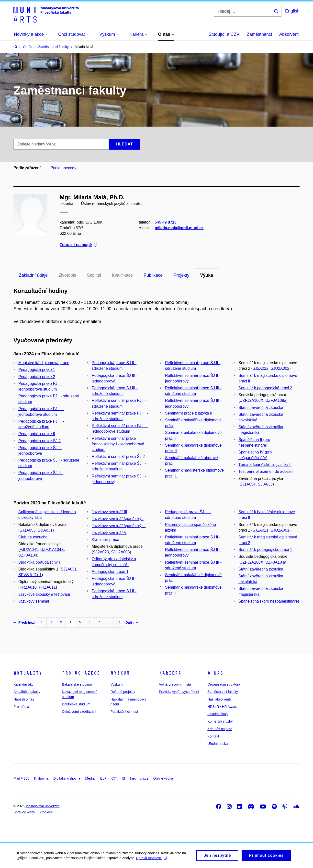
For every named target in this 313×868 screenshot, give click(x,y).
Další (132, 622)
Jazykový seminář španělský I (118, 519)
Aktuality (28, 673)
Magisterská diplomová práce (44, 363)
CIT (114, 778)
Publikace (153, 275)
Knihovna (41, 778)
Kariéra (170, 673)
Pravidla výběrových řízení (179, 692)
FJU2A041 (29, 550)
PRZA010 (28, 587)
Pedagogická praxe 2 (37, 377)
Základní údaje (33, 275)
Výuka (207, 275)
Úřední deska (218, 744)
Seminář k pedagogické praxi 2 (265, 388)
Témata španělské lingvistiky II (265, 465)
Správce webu (24, 812)
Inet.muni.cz (139, 778)
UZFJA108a (276, 400)
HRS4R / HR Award (222, 707)
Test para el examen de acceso (265, 471)
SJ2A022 (261, 368)
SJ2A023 (101, 552)
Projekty (181, 275)
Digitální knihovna (67, 778)
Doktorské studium (76, 704)
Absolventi (289, 34)
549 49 (166, 222)
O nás (215, 673)
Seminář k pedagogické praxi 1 (265, 550)
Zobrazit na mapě (78, 245)
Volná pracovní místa (175, 684)
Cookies (47, 812)
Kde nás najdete (220, 729)
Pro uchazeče (81, 673)
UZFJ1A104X (52, 550)
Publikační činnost (124, 712)
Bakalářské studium (77, 684)
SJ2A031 (69, 569)
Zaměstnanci (259, 34)
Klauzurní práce (105, 540)
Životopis (67, 275)
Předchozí (24, 622)
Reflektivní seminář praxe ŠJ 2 (118, 457)
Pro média (21, 707)
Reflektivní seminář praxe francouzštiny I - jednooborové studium (118, 444)
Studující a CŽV (224, 34)
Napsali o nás (24, 699)
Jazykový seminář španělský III (119, 526)
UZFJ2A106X (251, 400)
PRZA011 (47, 587)
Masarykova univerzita (42, 806)
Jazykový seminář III (109, 512)
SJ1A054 (248, 484)
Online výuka (163, 778)
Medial (90, 778)
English (292, 11)
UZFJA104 (28, 555)
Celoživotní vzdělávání (79, 712)
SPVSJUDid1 (30, 575)
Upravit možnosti (152, 860)
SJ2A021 (261, 530)
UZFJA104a (276, 562)
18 (118, 622)
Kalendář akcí (24, 684)
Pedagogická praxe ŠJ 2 (39, 441)
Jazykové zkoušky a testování (44, 594)
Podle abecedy (63, 168)
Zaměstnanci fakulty (223, 692)
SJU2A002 (280, 368)
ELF (103, 778)
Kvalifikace (122, 275)
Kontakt (213, 736)
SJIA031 (45, 530)
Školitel (94, 275)
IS (123, 778)
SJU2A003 (120, 552)
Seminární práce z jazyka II (189, 413)
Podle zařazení (27, 168)
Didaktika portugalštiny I (39, 562)
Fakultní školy (218, 714)
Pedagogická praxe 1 (37, 370)
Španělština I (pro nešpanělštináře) (269, 601)
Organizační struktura (224, 684)
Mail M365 (21, 778)
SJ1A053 (28, 530)
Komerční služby (220, 721)
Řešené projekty (123, 692)
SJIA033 (265, 484)
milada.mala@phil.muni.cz (179, 228)
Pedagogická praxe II (37, 434)
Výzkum (120, 673)
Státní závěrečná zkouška (261, 408)
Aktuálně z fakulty (27, 692)
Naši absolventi (219, 699)
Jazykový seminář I (35, 601)
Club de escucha (33, 537)
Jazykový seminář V (109, 533)
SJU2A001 (280, 530)
